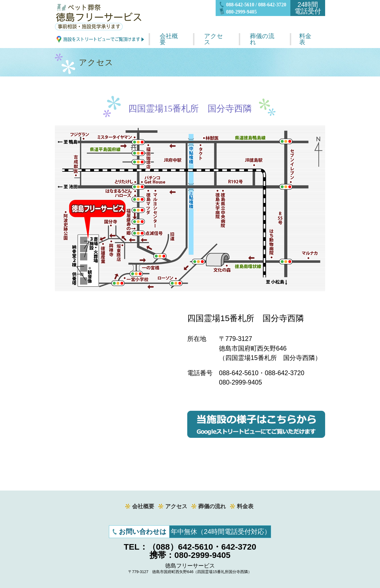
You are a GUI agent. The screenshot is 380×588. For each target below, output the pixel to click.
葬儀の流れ (262, 39)
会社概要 (169, 39)
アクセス (214, 39)
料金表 (305, 39)
